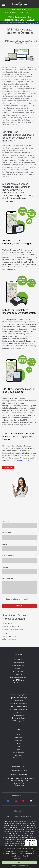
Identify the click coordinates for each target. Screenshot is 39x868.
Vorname (6, 521)
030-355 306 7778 (22, 460)
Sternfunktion (18, 701)
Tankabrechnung (18, 715)
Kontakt (8, 467)
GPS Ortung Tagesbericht (18, 706)
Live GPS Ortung (18, 680)
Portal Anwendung (18, 666)
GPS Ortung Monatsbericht (18, 709)
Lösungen (18, 755)
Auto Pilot (18, 712)
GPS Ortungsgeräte (18, 721)
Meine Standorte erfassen (18, 704)
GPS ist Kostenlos (18, 752)
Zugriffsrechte (18, 683)
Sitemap (18, 743)
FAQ (18, 746)
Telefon (5, 567)
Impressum (18, 738)
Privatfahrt (18, 674)
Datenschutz (18, 741)
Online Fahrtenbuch (18, 718)
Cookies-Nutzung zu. (19, 858)
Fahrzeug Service (18, 671)
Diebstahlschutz (18, 663)
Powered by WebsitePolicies (19, 865)
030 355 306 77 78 (9, 637)
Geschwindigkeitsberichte (18, 677)
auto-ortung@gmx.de (10, 639)
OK (19, 863)
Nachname (7, 533)
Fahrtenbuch (18, 660)
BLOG (18, 749)
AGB (18, 735)
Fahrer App (18, 668)
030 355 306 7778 (22, 9)
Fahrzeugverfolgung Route (18, 695)
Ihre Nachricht (8, 579)
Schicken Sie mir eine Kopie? (17, 599)
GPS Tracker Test (18, 758)
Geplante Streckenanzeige (18, 698)
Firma (5, 544)
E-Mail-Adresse (8, 556)
